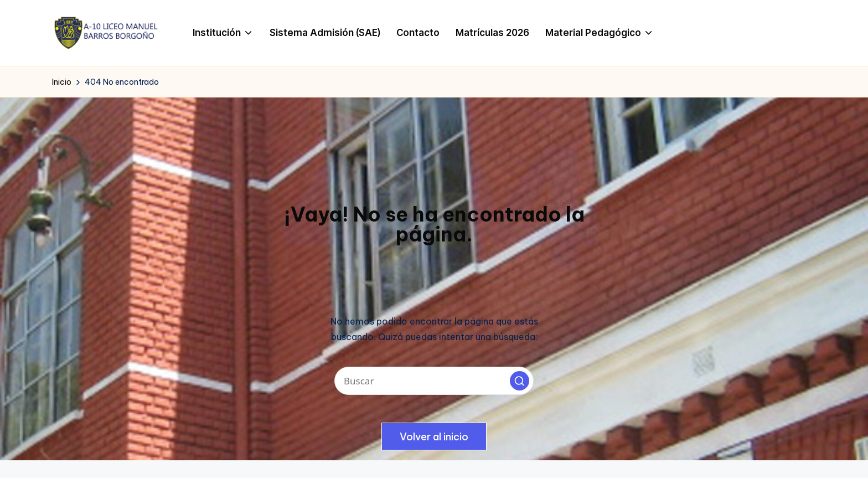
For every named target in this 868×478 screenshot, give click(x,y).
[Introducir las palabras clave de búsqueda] (434, 381)
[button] (520, 381)
